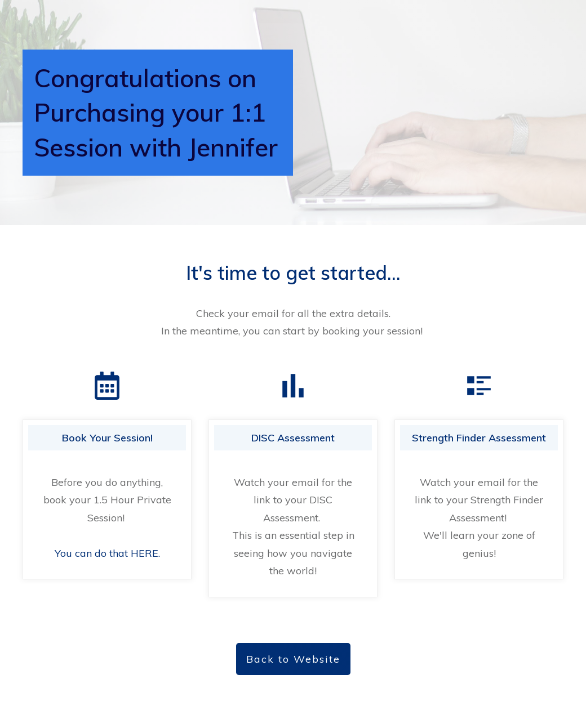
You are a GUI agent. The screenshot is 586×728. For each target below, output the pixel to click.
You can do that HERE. (107, 553)
